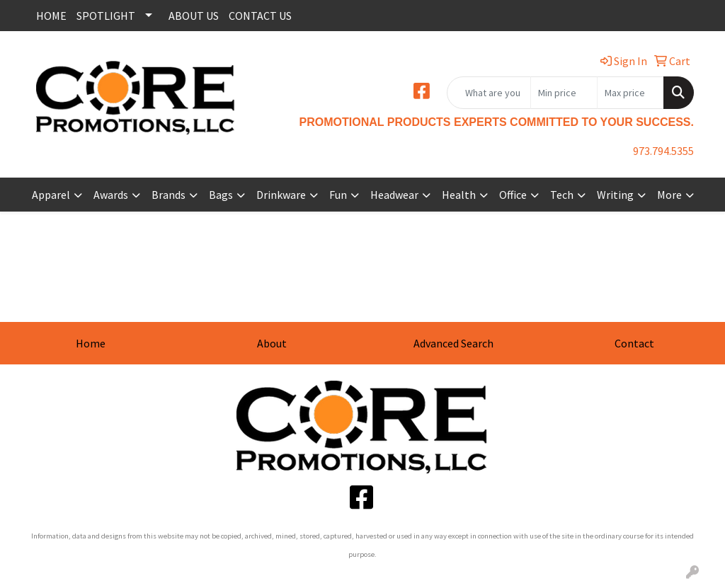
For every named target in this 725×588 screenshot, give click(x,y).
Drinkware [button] (281, 195)
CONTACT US (260, 16)
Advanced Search (453, 343)
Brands (169, 195)
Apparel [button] (51, 195)
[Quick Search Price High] (630, 93)
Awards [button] (111, 195)
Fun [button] (338, 195)
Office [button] (513, 195)
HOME (51, 16)
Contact (634, 343)
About (272, 343)
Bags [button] (221, 195)
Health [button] (459, 195)
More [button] (669, 195)
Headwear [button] (394, 195)
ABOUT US (194, 16)
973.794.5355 (663, 151)
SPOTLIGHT (106, 16)
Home (91, 343)
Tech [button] (562, 195)
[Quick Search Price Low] (564, 93)
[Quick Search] (489, 93)
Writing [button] (615, 195)
